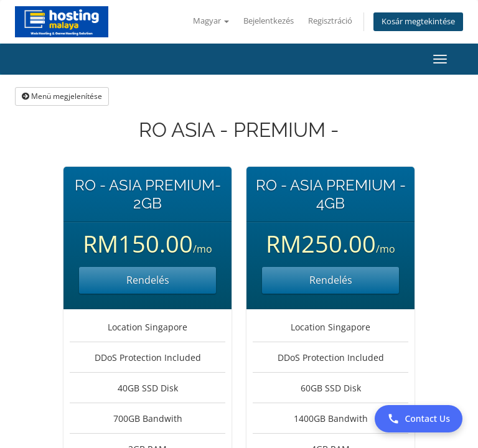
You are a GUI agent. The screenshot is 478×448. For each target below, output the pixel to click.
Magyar (211, 21)
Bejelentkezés (269, 21)
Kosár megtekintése (418, 21)
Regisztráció (330, 21)
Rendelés (148, 280)
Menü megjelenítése (62, 96)
